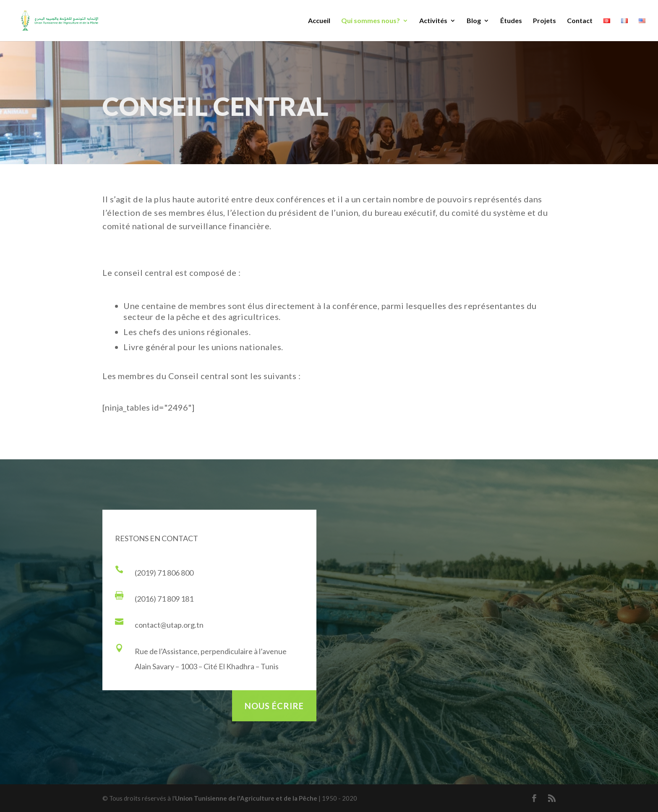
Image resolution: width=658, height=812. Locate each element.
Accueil (319, 21)
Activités (433, 21)
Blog (474, 21)
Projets (544, 21)
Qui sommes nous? (371, 21)
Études (511, 21)
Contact (580, 21)
